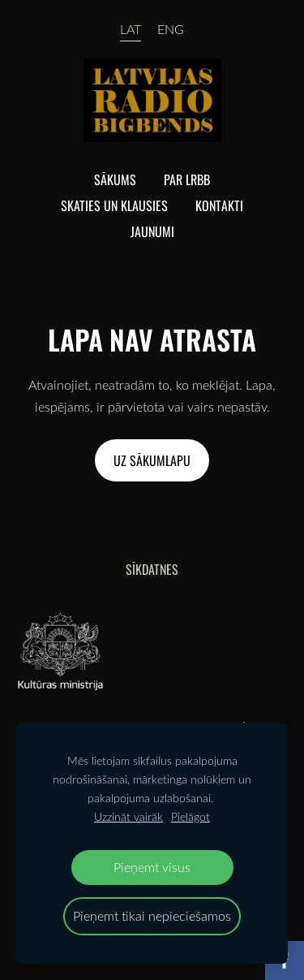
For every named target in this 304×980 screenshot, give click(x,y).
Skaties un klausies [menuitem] (114, 205)
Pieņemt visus (152, 867)
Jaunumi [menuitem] (152, 231)
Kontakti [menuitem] (219, 205)
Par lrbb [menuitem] (187, 179)
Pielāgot (191, 816)
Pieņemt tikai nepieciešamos (152, 915)
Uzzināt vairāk (128, 816)
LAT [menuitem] (131, 29)
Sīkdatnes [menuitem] (152, 569)
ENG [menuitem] (171, 29)
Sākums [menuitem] (115, 179)
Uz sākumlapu (152, 460)
